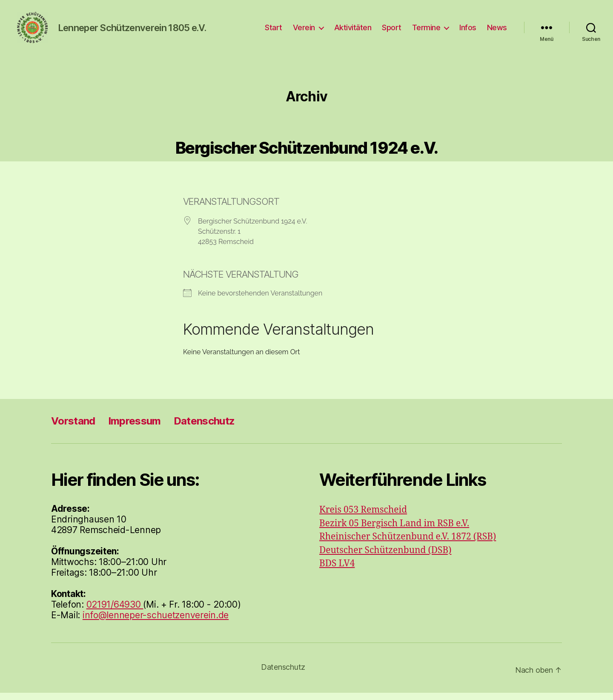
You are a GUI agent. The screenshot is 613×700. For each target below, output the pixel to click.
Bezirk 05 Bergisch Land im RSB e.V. (394, 530)
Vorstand (73, 428)
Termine (426, 31)
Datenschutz (204, 428)
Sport (392, 31)
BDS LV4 (337, 571)
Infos (468, 31)
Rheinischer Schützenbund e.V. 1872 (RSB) (408, 544)
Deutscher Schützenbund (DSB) (385, 557)
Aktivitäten (353, 31)
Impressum (135, 428)
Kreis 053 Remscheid (363, 517)
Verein (304, 31)
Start (274, 31)
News (497, 31)
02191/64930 (115, 612)
